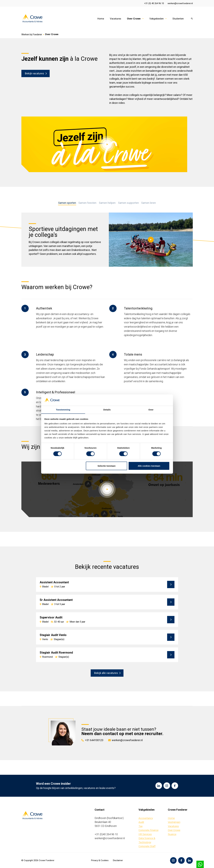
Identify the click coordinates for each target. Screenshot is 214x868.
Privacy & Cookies (100, 860)
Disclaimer (118, 860)
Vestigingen (174, 822)
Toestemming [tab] (63, 409)
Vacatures (115, 19)
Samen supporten (128, 203)
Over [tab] (151, 409)
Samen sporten (68, 203)
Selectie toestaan (107, 466)
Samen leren (148, 203)
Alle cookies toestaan (149, 466)
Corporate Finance (149, 830)
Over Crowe (134, 19)
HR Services (145, 834)
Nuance (172, 834)
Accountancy (146, 818)
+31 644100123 (94, 740)
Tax (141, 826)
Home (101, 19)
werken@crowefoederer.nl (180, 3)
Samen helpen (107, 203)
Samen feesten (88, 203)
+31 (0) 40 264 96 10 (154, 3)
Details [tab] (107, 409)
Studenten (178, 19)
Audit (141, 822)
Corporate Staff (147, 846)
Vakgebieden (157, 19)
